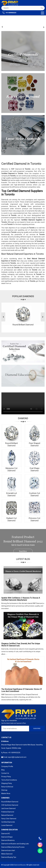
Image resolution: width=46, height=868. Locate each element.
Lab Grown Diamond (8, 808)
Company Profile (7, 766)
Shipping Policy (7, 783)
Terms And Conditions (9, 780)
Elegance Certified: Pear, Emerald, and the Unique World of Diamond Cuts (21, 645)
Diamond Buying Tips (9, 857)
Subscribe (37, 729)
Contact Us (5, 773)
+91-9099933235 (9, 13)
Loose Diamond (7, 825)
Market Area (6, 793)
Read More (26, 551)
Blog (3, 770)
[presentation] (2, 27)
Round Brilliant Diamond (10, 802)
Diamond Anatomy (8, 840)
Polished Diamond (8, 812)
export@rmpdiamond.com (17, 757)
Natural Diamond (7, 815)
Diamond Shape (7, 837)
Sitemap (4, 790)
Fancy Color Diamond (9, 819)
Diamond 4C (6, 834)
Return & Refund (7, 787)
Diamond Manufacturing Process (13, 847)
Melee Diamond (7, 854)
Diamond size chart (8, 850)
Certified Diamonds (8, 822)
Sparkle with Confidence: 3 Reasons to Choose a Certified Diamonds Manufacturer (21, 599)
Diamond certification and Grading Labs (15, 844)
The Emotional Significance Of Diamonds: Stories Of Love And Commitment (22, 690)
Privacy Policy (6, 777)
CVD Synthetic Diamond (10, 805)
